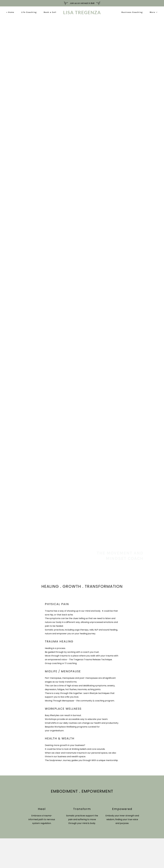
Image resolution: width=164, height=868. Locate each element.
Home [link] (11, 12)
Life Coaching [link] (29, 12)
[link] (82, 13)
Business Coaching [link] (132, 12)
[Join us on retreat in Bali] (82, 3)
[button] (153, 12)
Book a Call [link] (50, 12)
